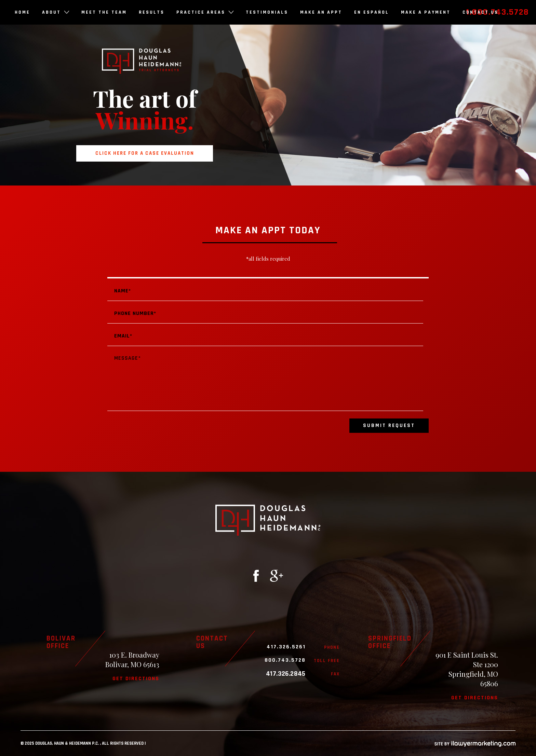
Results (152, 12)
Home (22, 12)
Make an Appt (321, 12)
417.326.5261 (286, 647)
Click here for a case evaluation (145, 153)
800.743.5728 (285, 660)
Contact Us (480, 12)
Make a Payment (426, 12)
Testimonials (267, 12)
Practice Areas (205, 12)
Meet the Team (104, 12)
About (56, 12)
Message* (265, 380)
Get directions (136, 679)
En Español (372, 12)
